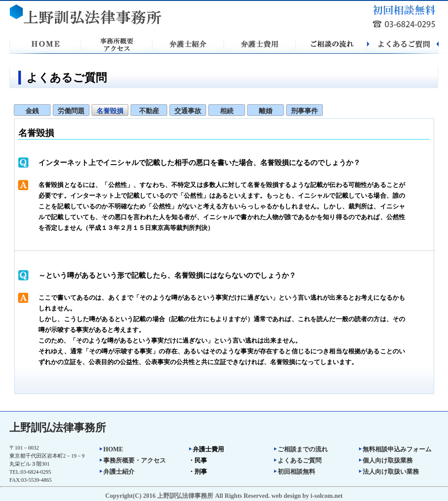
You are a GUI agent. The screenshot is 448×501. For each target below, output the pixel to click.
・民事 (198, 461)
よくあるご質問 (297, 461)
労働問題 (71, 111)
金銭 (32, 111)
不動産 (149, 111)
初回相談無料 (294, 472)
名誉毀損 (110, 111)
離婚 (266, 111)
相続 (227, 111)
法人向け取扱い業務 (389, 472)
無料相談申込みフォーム (395, 449)
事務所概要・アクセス (132, 461)
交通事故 (188, 111)
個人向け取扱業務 (385, 461)
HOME (111, 449)
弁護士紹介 (117, 472)
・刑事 (198, 472)
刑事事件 (304, 111)
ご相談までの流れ (300, 449)
